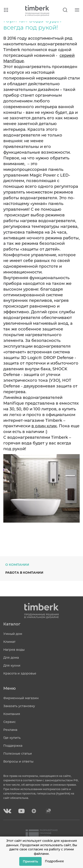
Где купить (12, 738)
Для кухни (12, 665)
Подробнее (54, 861)
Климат (9, 642)
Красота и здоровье (20, 673)
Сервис (10, 722)
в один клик (44, 426)
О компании (17, 565)
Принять (30, 861)
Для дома (11, 658)
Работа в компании (24, 573)
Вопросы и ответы (18, 761)
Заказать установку (19, 706)
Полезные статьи (18, 754)
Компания (12, 714)
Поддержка (13, 746)
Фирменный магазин (21, 698)
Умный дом (13, 634)
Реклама (10, 730)
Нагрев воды (14, 650)
